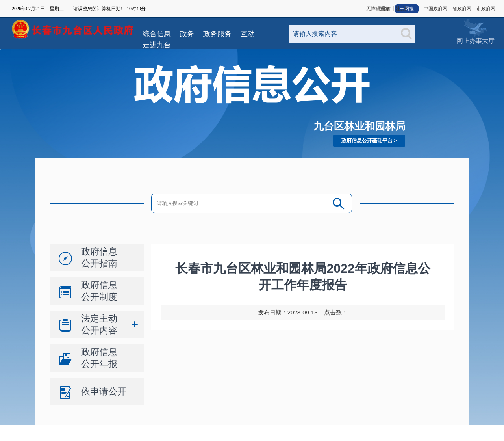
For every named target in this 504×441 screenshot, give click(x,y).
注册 (401, 8)
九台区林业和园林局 (359, 126)
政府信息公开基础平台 (367, 140)
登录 (385, 8)
